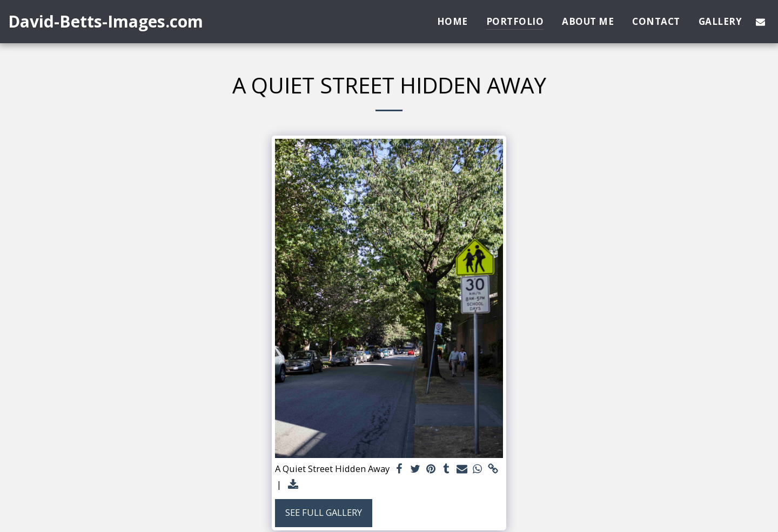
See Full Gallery (324, 512)
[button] (760, 22)
